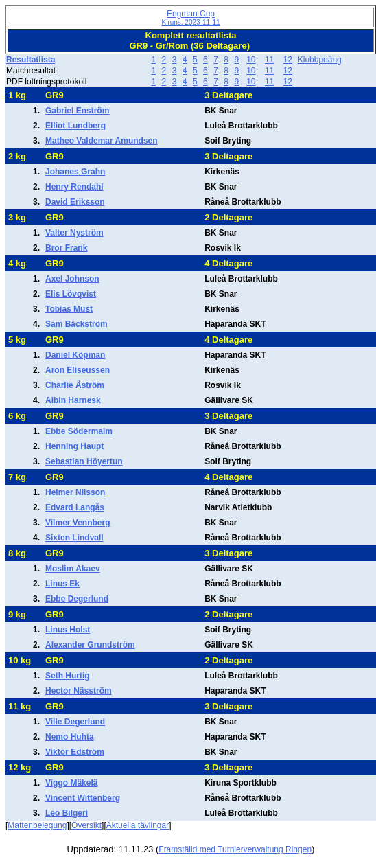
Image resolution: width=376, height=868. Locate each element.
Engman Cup (190, 18)
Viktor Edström (75, 752)
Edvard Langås (75, 507)
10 (251, 60)
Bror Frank (66, 248)
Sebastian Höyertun (84, 461)
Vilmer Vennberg (78, 523)
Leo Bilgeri (67, 813)
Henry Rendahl (74, 187)
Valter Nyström (74, 233)
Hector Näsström (79, 691)
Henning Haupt (74, 446)
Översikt (86, 825)
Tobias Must (69, 309)
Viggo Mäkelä (71, 783)
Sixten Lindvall (74, 538)
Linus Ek (62, 584)
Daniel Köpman (75, 355)
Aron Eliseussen (78, 370)
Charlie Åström (75, 385)
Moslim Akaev (73, 569)
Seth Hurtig (68, 676)
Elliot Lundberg (75, 126)
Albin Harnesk (73, 400)
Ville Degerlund (75, 722)
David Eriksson (75, 202)
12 (288, 60)
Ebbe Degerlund (77, 599)
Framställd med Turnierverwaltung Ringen (235, 849)
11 (269, 60)
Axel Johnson (72, 279)
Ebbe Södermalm (79, 431)
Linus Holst (68, 630)
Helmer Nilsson (75, 492)
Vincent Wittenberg (83, 798)
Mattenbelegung (37, 825)
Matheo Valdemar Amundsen (102, 141)
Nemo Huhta (70, 737)
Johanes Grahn (75, 172)
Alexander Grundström (90, 645)
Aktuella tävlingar (138, 825)
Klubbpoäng (320, 60)
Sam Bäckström (77, 324)
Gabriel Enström (77, 111)
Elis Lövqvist (71, 294)
